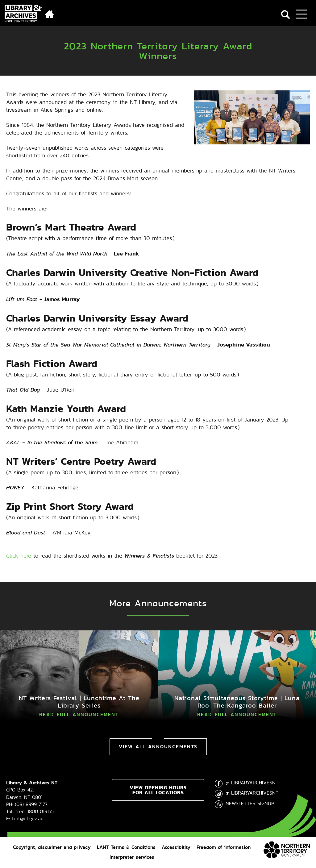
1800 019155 (41, 811)
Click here (19, 556)
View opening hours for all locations (158, 790)
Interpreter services (132, 857)
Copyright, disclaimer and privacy (52, 847)
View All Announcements (158, 747)
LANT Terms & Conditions (126, 847)
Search (285, 15)
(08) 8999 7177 (31, 804)
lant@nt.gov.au (28, 818)
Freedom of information (224, 847)
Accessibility (176, 847)
